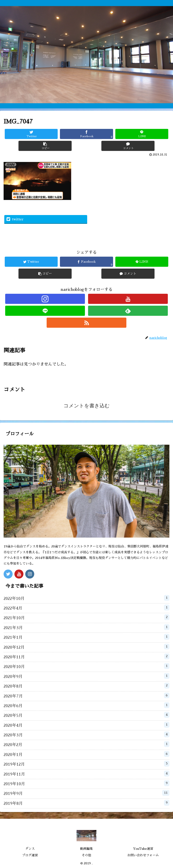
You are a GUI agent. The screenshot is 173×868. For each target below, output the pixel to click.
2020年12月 (86, 647)
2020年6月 (86, 705)
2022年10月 (86, 598)
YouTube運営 (143, 849)
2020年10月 (86, 666)
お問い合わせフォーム (143, 855)
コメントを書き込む (87, 406)
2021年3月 (86, 627)
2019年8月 (86, 803)
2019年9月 (86, 793)
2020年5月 (86, 715)
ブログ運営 (30, 855)
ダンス (30, 849)
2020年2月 (86, 744)
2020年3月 (86, 734)
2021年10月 (86, 617)
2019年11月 (86, 774)
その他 (86, 855)
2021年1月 (86, 637)
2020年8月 (86, 686)
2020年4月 (86, 725)
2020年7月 (86, 695)
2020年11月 (86, 656)
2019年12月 (86, 764)
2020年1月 (86, 754)
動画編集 (86, 849)
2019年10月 (86, 783)
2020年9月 (86, 676)
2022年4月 (86, 608)
